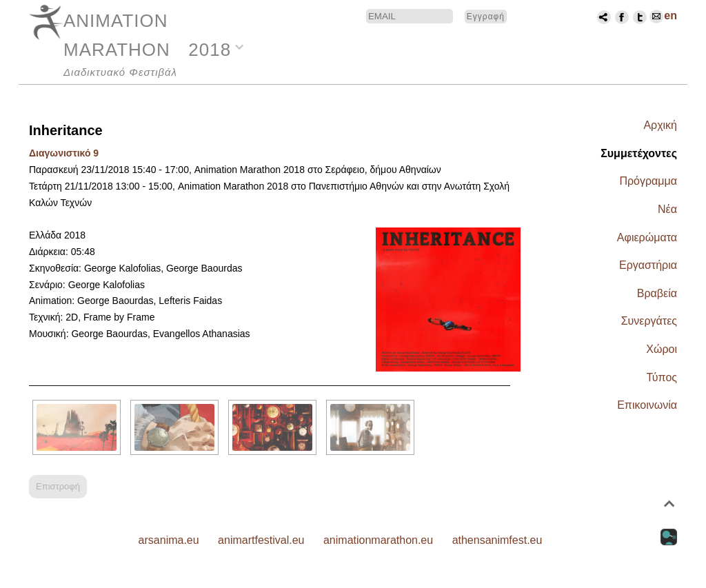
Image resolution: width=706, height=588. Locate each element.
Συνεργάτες (649, 321)
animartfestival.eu (261, 540)
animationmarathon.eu (378, 540)
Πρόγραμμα (648, 181)
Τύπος (662, 377)
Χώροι (662, 349)
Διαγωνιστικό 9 (64, 153)
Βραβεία (657, 293)
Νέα (667, 209)
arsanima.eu (169, 540)
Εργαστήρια (648, 265)
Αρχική (660, 125)
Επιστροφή (58, 486)
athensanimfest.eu (497, 540)
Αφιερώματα (647, 237)
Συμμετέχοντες (639, 153)
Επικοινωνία (647, 405)
